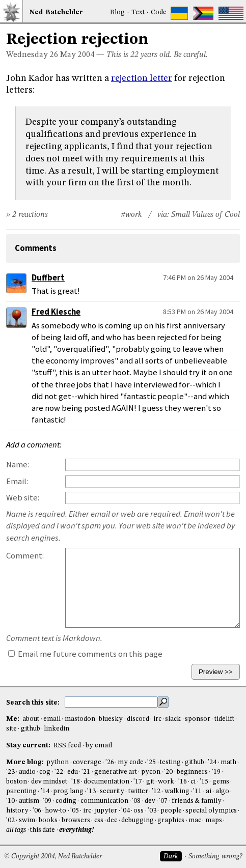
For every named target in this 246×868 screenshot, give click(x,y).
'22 (59, 772)
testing (170, 762)
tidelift (224, 719)
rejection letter (142, 78)
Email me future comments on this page (85, 654)
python (58, 762)
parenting (21, 791)
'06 (37, 811)
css (99, 820)
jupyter (106, 811)
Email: (17, 481)
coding (66, 801)
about (31, 719)
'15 (204, 782)
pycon (151, 772)
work (166, 782)
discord (138, 719)
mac (195, 820)
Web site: (23, 498)
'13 (91, 791)
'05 (75, 811)
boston (17, 782)
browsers (76, 820)
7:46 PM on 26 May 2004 (198, 277)
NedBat (56, 12)
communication (104, 801)
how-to (56, 811)
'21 (86, 772)
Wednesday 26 (32, 55)
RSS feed (67, 746)
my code (130, 762)
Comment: (25, 556)
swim (27, 820)
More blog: (25, 762)
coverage (87, 762)
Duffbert (48, 278)
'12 (156, 791)
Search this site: (34, 702)
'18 (76, 782)
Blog (117, 12)
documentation (106, 782)
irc (157, 719)
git (150, 782)
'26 (110, 762)
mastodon (80, 719)
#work (131, 215)
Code (159, 12)
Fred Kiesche (56, 312)
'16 (183, 782)
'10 (10, 801)
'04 (126, 811)
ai (209, 791)
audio (27, 772)
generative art (116, 772)
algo (222, 791)
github (31, 729)
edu (73, 772)
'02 (10, 820)
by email (99, 746)
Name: (18, 465)
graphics (171, 820)
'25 (152, 762)
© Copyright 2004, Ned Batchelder (53, 857)
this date (43, 830)
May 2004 (77, 55)
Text (138, 12)
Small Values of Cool (206, 215)
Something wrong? (215, 857)
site (11, 729)
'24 (212, 762)
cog (45, 772)
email (52, 719)
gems (221, 782)
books (48, 820)
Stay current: (29, 746)
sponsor (198, 719)
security (112, 791)
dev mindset (49, 782)
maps (214, 820)
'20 (168, 772)
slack (173, 719)
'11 (197, 791)
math (228, 762)
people (171, 811)
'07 (163, 801)
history (17, 811)
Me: (13, 719)
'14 (45, 791)
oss (139, 811)
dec (112, 820)
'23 (10, 772)
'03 (152, 811)
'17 (138, 782)
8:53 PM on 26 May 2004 (198, 312)
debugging (138, 820)
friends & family (197, 801)
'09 (47, 801)
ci (193, 782)
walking (177, 791)
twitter (138, 791)
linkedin (57, 729)
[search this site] (111, 702)
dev (150, 801)
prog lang (68, 791)
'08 (136, 801)
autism (29, 801)
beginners (192, 772)
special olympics (211, 811)
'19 (216, 772)
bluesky (111, 719)
